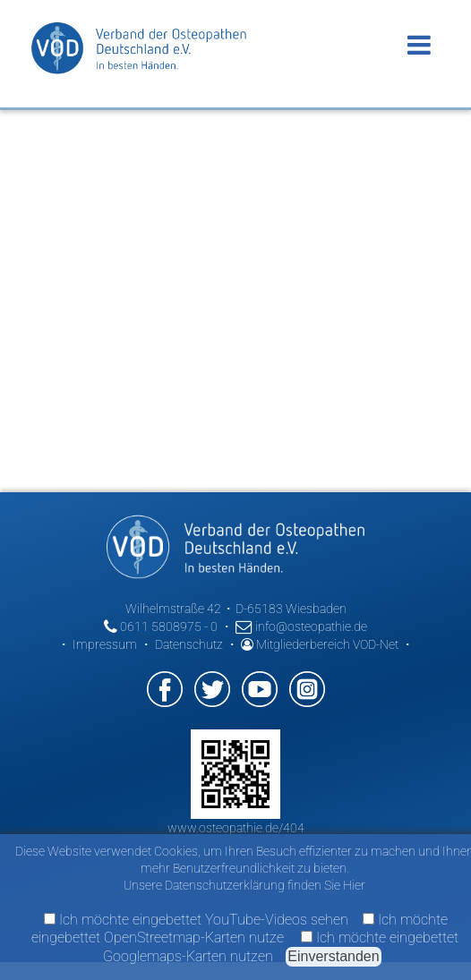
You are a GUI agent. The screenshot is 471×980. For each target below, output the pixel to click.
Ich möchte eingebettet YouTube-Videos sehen (196, 920)
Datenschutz (189, 644)
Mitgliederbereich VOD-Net (320, 644)
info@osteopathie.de (301, 626)
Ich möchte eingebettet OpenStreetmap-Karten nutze (240, 929)
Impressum (105, 644)
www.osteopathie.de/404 (236, 828)
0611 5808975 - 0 (161, 626)
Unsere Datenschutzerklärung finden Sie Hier (244, 885)
